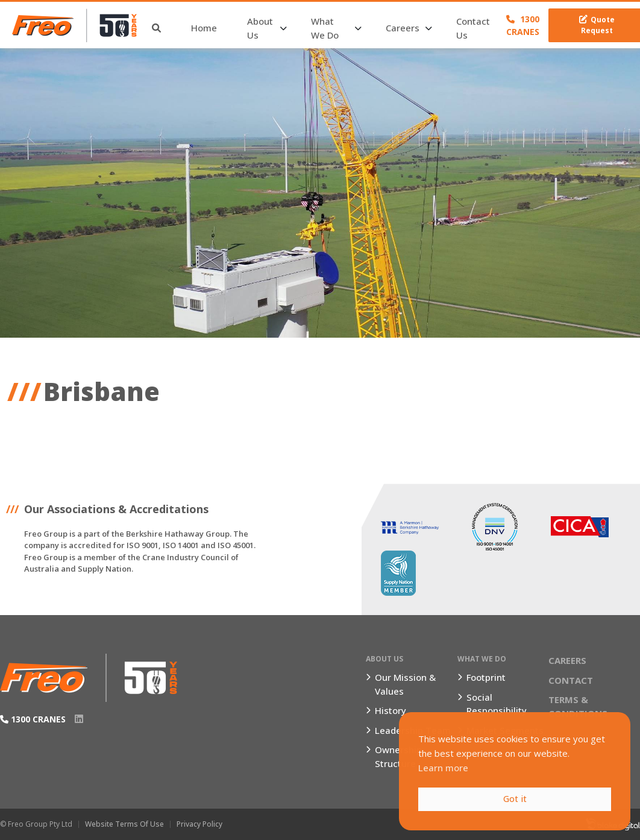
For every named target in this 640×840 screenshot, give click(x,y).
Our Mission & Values (405, 684)
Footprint (486, 677)
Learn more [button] (443, 768)
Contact (571, 680)
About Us (260, 28)
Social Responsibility (497, 704)
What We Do (325, 28)
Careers (403, 28)
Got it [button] (515, 799)
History (391, 710)
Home (204, 28)
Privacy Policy (199, 824)
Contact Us (473, 28)
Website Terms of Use (124, 824)
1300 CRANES (523, 25)
